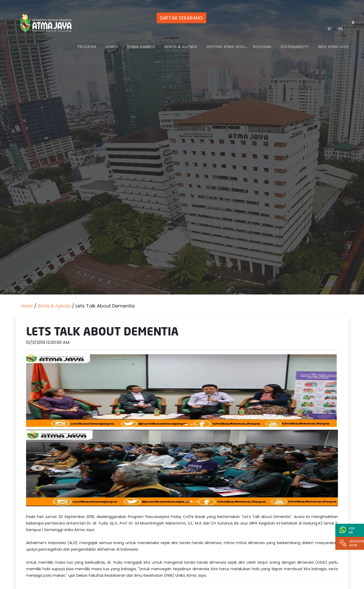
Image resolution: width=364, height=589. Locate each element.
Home (27, 306)
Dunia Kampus (141, 47)
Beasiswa (262, 47)
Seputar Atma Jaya (225, 47)
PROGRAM (87, 47)
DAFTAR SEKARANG (181, 18)
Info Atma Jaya (333, 47)
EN (341, 29)
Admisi (112, 47)
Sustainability (295, 47)
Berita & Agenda (181, 47)
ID (329, 29)
